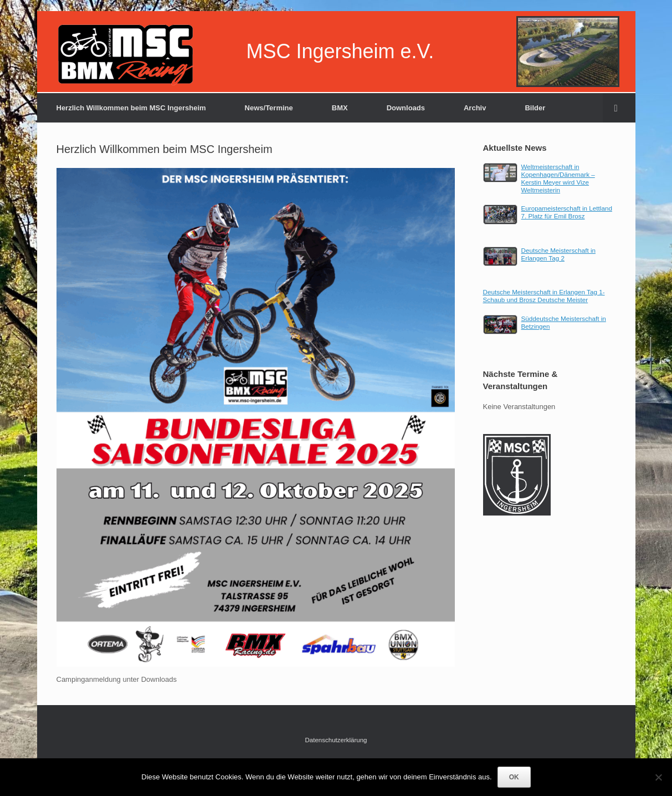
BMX (340, 108)
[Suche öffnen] (619, 108)
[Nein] (658, 777)
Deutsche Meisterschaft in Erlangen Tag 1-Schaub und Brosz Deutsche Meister (544, 296)
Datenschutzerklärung (336, 740)
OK (514, 777)
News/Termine (269, 108)
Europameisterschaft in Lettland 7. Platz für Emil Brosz (567, 212)
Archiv (475, 108)
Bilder (535, 108)
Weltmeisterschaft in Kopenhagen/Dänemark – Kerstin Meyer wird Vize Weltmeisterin (558, 178)
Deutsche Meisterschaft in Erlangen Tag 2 (558, 254)
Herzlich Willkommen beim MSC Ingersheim (131, 108)
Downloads (406, 108)
